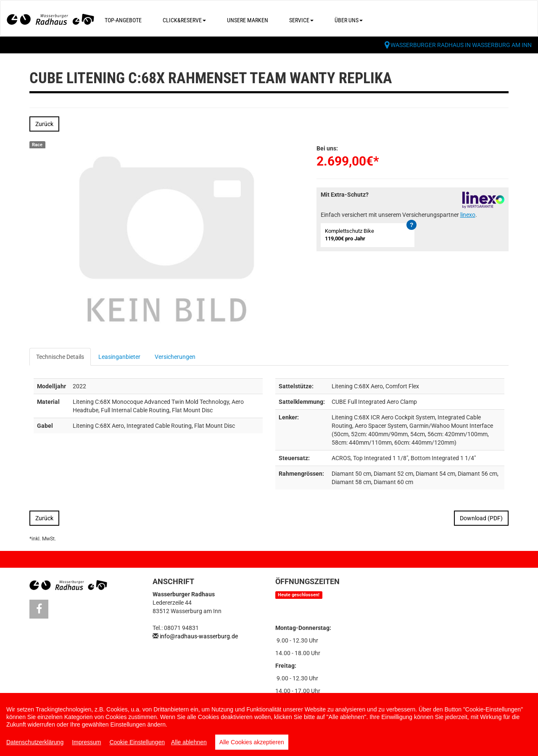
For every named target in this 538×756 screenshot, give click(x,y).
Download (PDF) (481, 518)
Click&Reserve (184, 20)
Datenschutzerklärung (35, 742)
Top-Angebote (123, 20)
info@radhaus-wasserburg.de (199, 636)
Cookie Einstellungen (137, 742)
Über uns (349, 20)
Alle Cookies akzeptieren (252, 742)
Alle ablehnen (189, 742)
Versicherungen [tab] (175, 357)
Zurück (44, 124)
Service (301, 20)
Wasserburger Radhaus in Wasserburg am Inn (461, 45)
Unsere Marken (248, 20)
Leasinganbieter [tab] (119, 357)
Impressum (86, 742)
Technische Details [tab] (60, 357)
